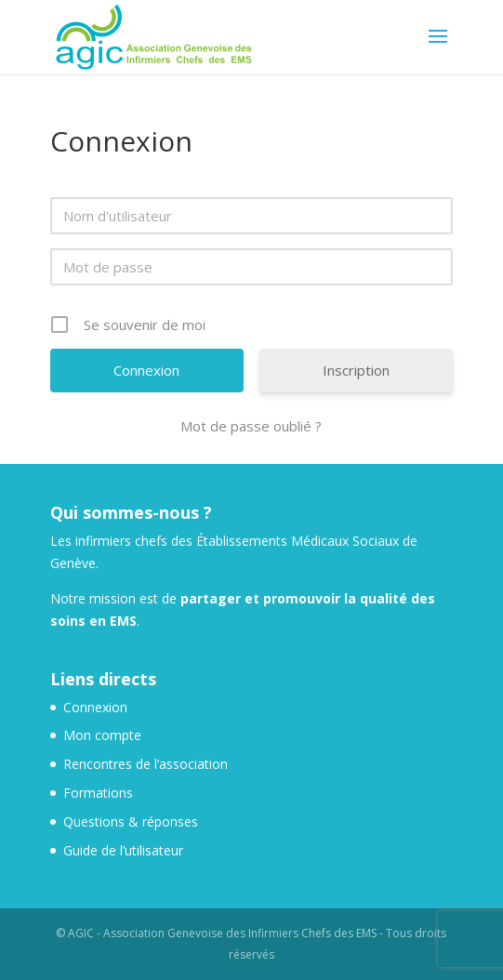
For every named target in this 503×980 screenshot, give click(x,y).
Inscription (356, 370)
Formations (98, 793)
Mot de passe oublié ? (251, 426)
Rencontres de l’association (146, 764)
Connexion (95, 707)
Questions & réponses (131, 821)
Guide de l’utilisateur (123, 850)
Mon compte (102, 735)
